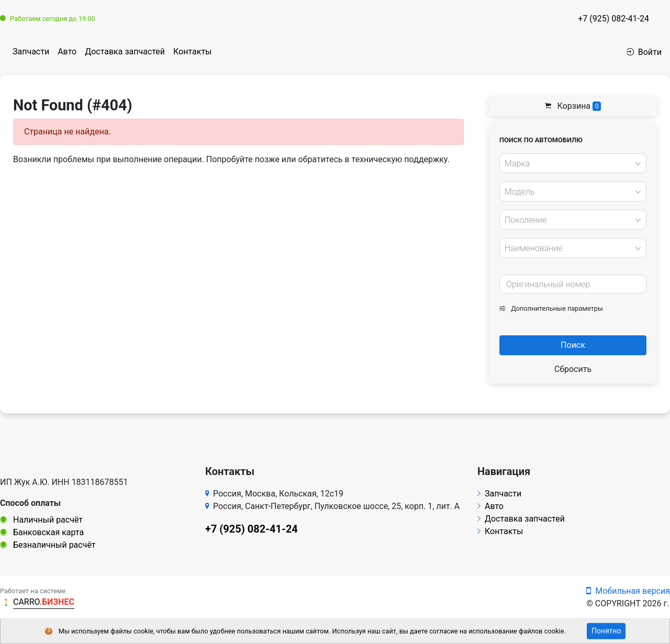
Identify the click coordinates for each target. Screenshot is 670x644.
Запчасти (31, 52)
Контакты (192, 52)
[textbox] (570, 164)
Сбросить (573, 369)
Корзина (573, 106)
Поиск (573, 345)
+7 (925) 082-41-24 (613, 19)
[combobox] (573, 163)
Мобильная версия (628, 591)
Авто (67, 52)
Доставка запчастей (125, 52)
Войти (644, 52)
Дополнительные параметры (551, 308)
